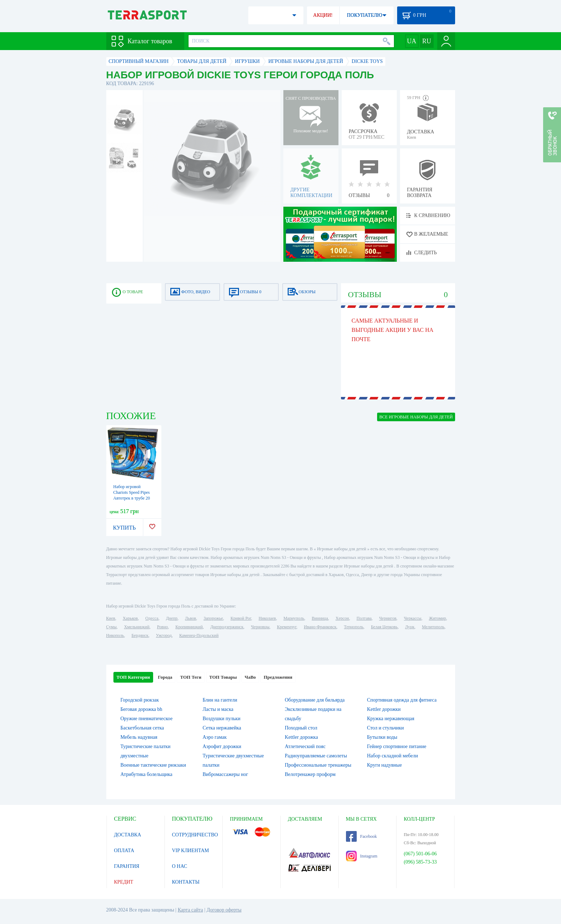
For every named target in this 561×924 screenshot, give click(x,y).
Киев (111, 618)
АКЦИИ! (323, 15)
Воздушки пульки (221, 719)
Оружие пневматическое (147, 719)
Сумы (111, 627)
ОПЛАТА (124, 851)
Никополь (115, 635)
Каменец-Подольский (199, 635)
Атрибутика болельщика (147, 774)
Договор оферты (224, 910)
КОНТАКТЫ (186, 882)
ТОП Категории (133, 677)
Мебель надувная (139, 737)
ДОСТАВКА (128, 835)
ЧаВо (250, 677)
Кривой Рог (241, 618)
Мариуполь (294, 618)
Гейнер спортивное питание (397, 746)
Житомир (438, 618)
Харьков (130, 618)
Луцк (410, 627)
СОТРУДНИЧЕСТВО (195, 835)
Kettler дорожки (384, 709)
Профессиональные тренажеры (318, 765)
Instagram (362, 856)
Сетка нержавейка (222, 728)
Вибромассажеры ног (225, 774)
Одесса (152, 618)
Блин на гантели (220, 700)
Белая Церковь (384, 627)
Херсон (342, 618)
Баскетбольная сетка (142, 728)
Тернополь (353, 627)
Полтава (364, 618)
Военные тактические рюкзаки (153, 765)
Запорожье (213, 618)
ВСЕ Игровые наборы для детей (416, 417)
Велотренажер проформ (310, 774)
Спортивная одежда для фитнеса (402, 700)
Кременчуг (287, 627)
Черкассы (413, 618)
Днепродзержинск (227, 627)
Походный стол (301, 728)
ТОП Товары (223, 677)
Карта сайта (191, 910)
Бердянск (140, 635)
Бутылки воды (382, 737)
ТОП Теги (191, 677)
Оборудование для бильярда (315, 700)
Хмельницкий (137, 627)
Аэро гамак (214, 737)
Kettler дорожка (301, 737)
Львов (191, 618)
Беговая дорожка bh (142, 709)
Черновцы (260, 627)
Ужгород (164, 635)
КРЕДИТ (124, 882)
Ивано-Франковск (320, 627)
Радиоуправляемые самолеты (316, 756)
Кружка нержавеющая (391, 719)
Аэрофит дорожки (222, 746)
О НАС (180, 866)
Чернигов (388, 618)
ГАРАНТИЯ (127, 866)
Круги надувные (384, 765)
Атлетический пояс (305, 746)
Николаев (267, 618)
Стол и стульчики (386, 728)
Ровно (162, 627)
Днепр (172, 618)
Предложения (278, 677)
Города (165, 677)
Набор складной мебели (392, 756)
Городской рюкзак (140, 700)
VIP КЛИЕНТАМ (191, 851)
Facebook (362, 836)
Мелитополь (433, 627)
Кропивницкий (189, 627)
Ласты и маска (218, 709)
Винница (320, 618)
